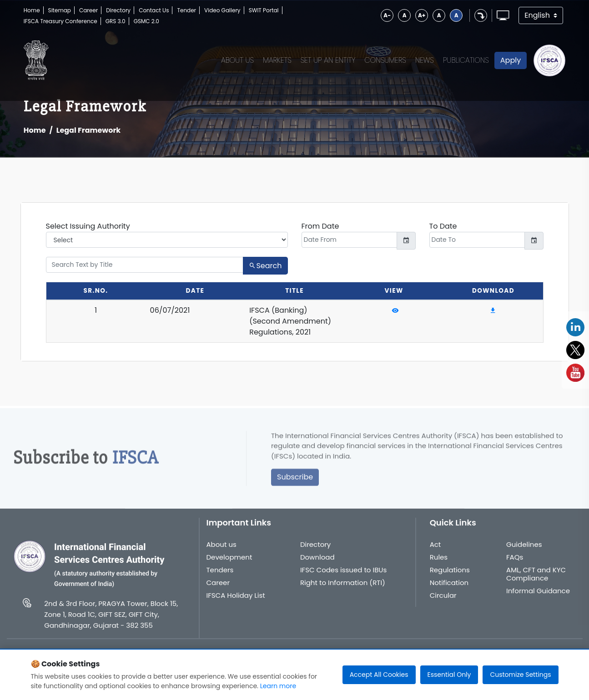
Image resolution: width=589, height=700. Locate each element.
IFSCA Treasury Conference (60, 21)
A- (387, 15)
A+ (422, 15)
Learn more (278, 686)
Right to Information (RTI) (343, 589)
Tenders (220, 576)
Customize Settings (520, 675)
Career (88, 10)
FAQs (515, 564)
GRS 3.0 (116, 21)
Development (229, 564)
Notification (449, 589)
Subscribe (295, 483)
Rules (439, 564)
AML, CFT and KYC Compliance (536, 580)
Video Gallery (222, 10)
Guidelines (524, 551)
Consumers (385, 60)
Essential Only (449, 675)
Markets (277, 60)
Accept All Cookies (379, 675)
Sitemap (60, 10)
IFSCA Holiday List (236, 602)
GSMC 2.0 (146, 21)
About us (222, 551)
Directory (118, 10)
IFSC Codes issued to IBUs (343, 576)
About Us (237, 60)
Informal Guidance (538, 597)
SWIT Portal (264, 10)
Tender (186, 10)
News (425, 60)
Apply (511, 60)
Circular (443, 602)
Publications (466, 60)
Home (32, 10)
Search (265, 266)
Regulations (450, 576)
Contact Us (154, 10)
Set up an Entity (328, 60)
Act (435, 551)
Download (317, 564)
